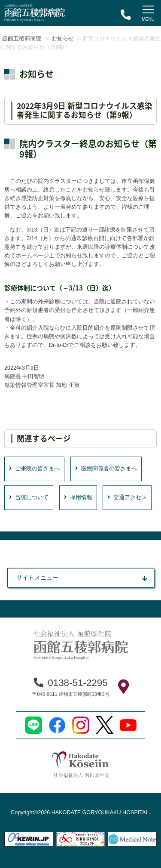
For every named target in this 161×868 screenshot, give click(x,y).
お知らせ (63, 39)
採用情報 (78, 497)
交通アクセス (127, 497)
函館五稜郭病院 (22, 39)
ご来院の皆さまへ (34, 469)
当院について (29, 497)
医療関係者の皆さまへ (106, 469)
